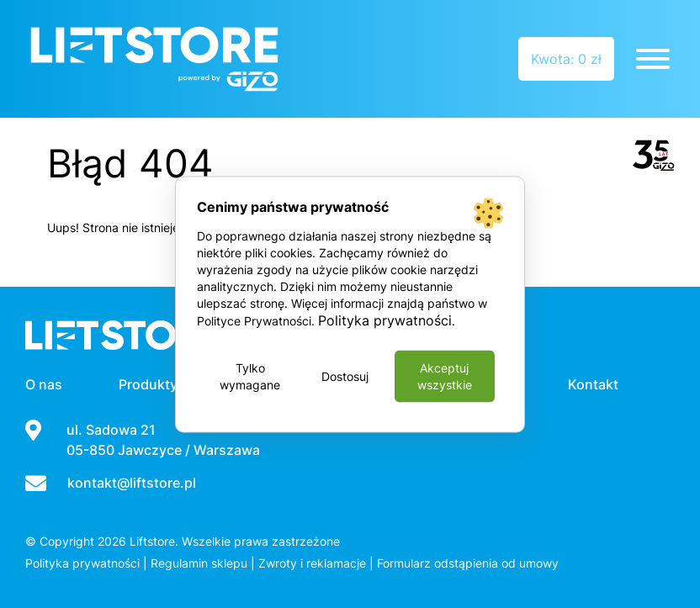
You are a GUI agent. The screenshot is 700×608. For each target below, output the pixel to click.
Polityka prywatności (82, 563)
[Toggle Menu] (653, 59)
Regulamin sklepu (199, 563)
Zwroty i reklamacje (312, 563)
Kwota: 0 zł (566, 59)
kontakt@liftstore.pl (132, 483)
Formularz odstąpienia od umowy (468, 563)
